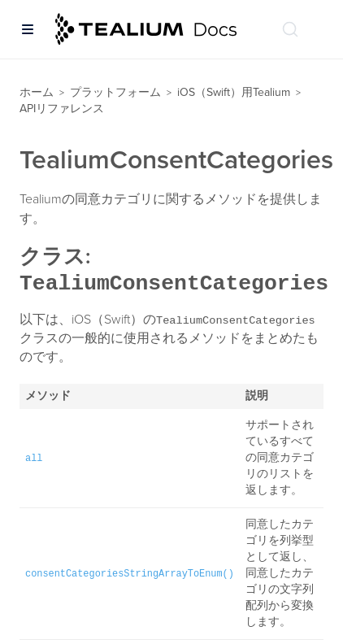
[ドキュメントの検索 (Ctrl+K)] (290, 29)
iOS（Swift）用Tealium (234, 92)
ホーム (37, 92)
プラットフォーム (115, 92)
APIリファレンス (62, 109)
